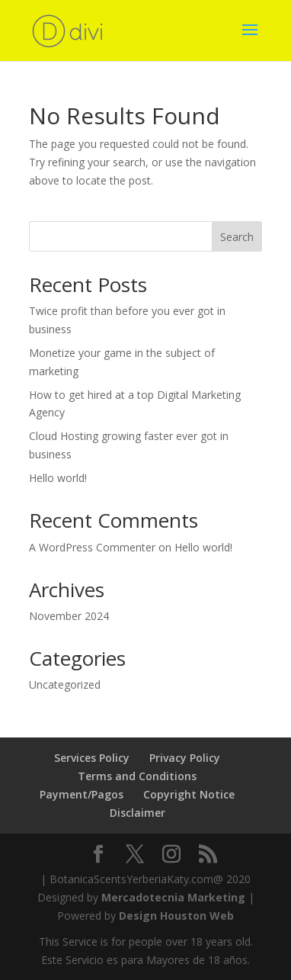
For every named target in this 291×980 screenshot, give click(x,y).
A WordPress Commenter (92, 547)
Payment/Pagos (82, 794)
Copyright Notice (189, 794)
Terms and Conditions (137, 776)
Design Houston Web (176, 916)
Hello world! (58, 478)
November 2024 (69, 616)
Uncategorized (65, 684)
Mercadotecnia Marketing (173, 897)
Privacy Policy (185, 758)
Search (237, 237)
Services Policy (92, 758)
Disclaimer (138, 813)
